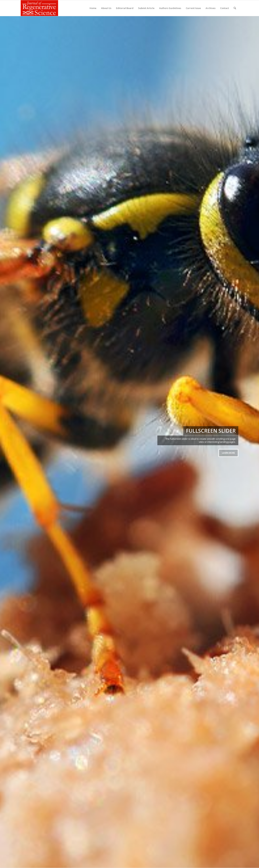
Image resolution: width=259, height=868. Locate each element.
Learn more (228, 453)
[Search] (235, 8)
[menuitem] (93, 8)
